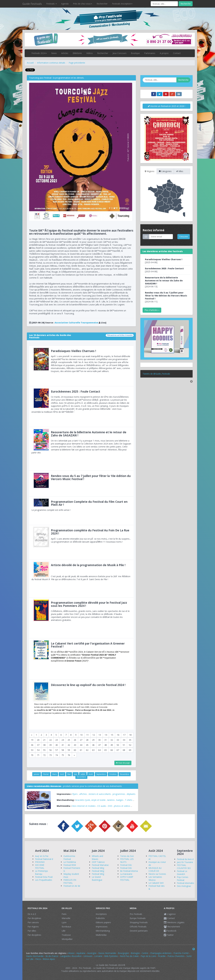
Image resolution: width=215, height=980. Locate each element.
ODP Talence (98, 862)
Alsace (71, 953)
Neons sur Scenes (157, 874)
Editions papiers (103, 922)
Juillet (83, 774)
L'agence (170, 914)
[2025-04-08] (164, 261)
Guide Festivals (32, 4)
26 (75, 740)
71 (38, 755)
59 (69, 750)
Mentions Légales (174, 922)
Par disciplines (34, 918)
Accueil (30, 63)
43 (75, 745)
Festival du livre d (185, 859)
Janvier (37, 774)
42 (69, 745)
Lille (64, 931)
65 (106, 750)
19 (32, 740)
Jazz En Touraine (185, 862)
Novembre (125, 774)
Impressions (102, 927)
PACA (38, 959)
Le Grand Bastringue (97, 878)
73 (50, 755)
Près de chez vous (83, 4)
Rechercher (102, 4)
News (54, 53)
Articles (65, 53)
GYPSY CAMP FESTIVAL (127, 878)
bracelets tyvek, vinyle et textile (91, 800)
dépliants (131, 794)
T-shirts (129, 800)
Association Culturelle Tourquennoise (76, 323)
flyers (75, 794)
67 (118, 750)
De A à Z (32, 914)
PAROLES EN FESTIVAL (70, 881)
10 (81, 735)
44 (81, 745)
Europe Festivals (138, 918)
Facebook (170, 931)
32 (112, 740)
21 (44, 740)
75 (63, 755)
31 (106, 740)
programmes (119, 794)
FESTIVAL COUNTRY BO (184, 867)
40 (57, 745)
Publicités (100, 918)
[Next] (74, 755)
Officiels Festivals (138, 927)
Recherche (186, 4)
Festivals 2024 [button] (39, 53)
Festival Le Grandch (182, 873)
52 (130, 745)
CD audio (102, 806)
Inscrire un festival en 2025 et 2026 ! (167, 106)
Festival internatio (186, 883)
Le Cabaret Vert (156, 883)
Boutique (135, 53)
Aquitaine (81, 953)
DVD (110, 806)
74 (57, 755)
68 (124, 750)
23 (57, 740)
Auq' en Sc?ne (42, 856)
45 (87, 745)
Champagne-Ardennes (161, 953)
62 (87, 750)
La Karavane (126, 874)
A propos (164, 53)
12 (94, 735)
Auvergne (92, 953)
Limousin (88, 956)
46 (93, 745)
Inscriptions (101, 914)
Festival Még (98, 868)
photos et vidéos (122, 806)
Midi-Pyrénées (111, 956)
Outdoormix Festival (69, 858)
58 (63, 750)
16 (118, 735)
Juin (76, 774)
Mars (54, 774)
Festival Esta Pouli (44, 877)
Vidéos (90, 53)
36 (32, 745)
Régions (150, 171)
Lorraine (98, 956)
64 (99, 750)
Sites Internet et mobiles (84, 806)
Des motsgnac (184, 886)
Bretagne (135, 953)
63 (93, 750)
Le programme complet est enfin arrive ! (81, 511)
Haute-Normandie (35, 956)
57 (57, 750)
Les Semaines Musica (155, 878)
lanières (111, 800)
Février (46, 774)
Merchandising (103, 931)
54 (38, 750)
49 (112, 745)
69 (130, 750)
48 (106, 745)
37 (38, 745)
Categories (165, 171)
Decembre (81, 777)
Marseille (66, 918)
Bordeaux (66, 927)
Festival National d (44, 859)
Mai (69, 774)
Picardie (162, 956)
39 (50, 745)
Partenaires (150, 53)
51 (124, 745)
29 (93, 740)
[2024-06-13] (164, 282)
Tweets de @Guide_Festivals (156, 374)
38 (44, 745)
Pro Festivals (136, 914)
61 (81, 750)
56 (50, 750)
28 (87, 740)
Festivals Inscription (122, 4)
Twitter (169, 935)
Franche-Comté (181, 953)
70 (32, 755)
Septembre (101, 774)
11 (87, 735)
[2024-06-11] (166, 297)
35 (130, 740)
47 (99, 745)
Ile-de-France (52, 956)
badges (120, 800)
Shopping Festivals (139, 922)
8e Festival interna (129, 871)
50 (118, 745)
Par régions (33, 927)
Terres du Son (127, 856)
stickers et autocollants (100, 794)
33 (118, 740)
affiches (83, 794)
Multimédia (101, 935)
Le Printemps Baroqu (42, 872)
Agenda (65, 4)
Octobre (113, 774)
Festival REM (70, 865)
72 (44, 755)
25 (69, 740)
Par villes (32, 931)
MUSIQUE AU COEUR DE (155, 869)
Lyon (64, 922)
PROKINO (40, 862)
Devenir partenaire (139, 931)
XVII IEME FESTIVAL (40, 866)
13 (100, 735)
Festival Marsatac (100, 865)
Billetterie (77, 53)
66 (112, 750)
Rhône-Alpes (49, 959)
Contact (177, 53)
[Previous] (32, 735)
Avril (62, 774)
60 (75, 750)
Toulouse (66, 935)
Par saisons (33, 922)
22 (50, 740)
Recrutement (172, 927)
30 (99, 740)
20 (38, 740)
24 (63, 740)
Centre (145, 953)
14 (106, 735)
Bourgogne (123, 953)
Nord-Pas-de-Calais (129, 956)
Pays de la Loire (148, 956)
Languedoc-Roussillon (71, 956)
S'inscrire (184, 237)
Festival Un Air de (72, 886)
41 (63, 745)
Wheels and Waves (97, 858)
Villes (180, 171)
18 (130, 735)
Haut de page (123, 763)
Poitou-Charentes (176, 956)
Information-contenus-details (51, 63)
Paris (64, 914)
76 (69, 755)
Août (91, 774)
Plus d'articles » (152, 310)
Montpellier (67, 939)
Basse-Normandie (107, 953)
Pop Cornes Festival (183, 879)
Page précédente (77, 63)
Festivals (52, 4)
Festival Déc (126, 865)
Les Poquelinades (44, 880)
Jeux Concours (120, 53)
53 (32, 750)
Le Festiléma (70, 862)
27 (81, 740)
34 (124, 740)
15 (112, 735)
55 (44, 750)
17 (124, 735)
